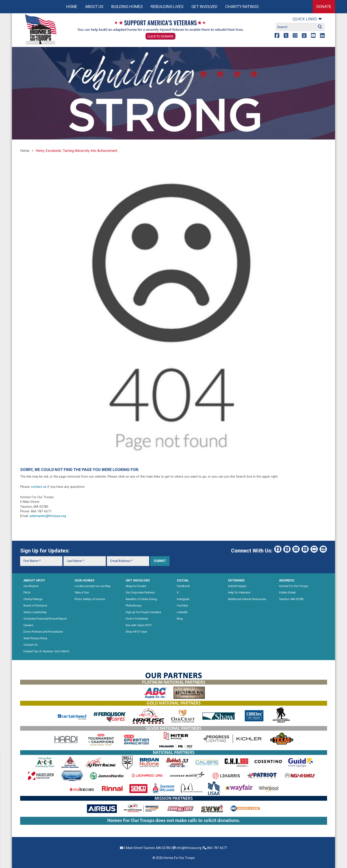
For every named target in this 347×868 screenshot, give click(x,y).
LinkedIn (182, 612)
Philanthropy (134, 605)
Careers (28, 625)
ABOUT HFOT (34, 580)
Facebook (183, 586)
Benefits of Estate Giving (141, 599)
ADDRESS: (287, 580)
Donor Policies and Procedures (43, 632)
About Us (94, 7)
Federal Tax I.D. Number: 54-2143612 (46, 651)
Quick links (305, 19)
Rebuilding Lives (167, 7)
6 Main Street (287, 592)
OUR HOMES (85, 580)
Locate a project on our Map (93, 586)
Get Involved (204, 7)
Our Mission (31, 586)
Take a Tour (82, 592)
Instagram (183, 599)
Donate (324, 7)
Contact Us (31, 645)
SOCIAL (183, 580)
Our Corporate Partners (140, 592)
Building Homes (127, 7)
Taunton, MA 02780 (291, 599)
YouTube (182, 605)
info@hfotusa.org (189, 848)
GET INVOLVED (138, 580)
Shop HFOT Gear (136, 632)
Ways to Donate (136, 586)
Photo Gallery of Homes (90, 599)
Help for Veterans (239, 592)
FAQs (27, 592)
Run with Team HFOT (139, 625)
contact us (39, 487)
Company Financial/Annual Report (45, 619)
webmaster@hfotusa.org (48, 516)
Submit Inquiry (237, 586)
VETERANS (236, 580)
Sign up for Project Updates (143, 612)
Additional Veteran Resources (247, 599)
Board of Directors (35, 605)
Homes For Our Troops (294, 586)
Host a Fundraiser (137, 619)
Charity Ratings (242, 7)
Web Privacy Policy (35, 638)
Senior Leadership (35, 612)
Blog (180, 619)
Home (72, 7)
